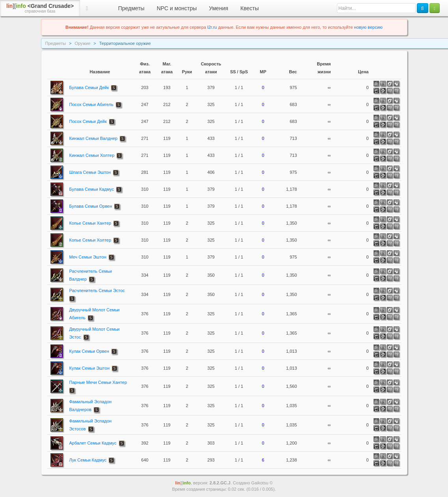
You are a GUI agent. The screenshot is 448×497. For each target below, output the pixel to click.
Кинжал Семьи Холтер (92, 155)
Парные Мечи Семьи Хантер (98, 382)
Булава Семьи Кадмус (92, 189)
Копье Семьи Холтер (90, 240)
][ (40, 8)
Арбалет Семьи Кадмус (93, 443)
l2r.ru (212, 27)
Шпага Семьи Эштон (90, 172)
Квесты (250, 8)
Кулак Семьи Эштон (89, 368)
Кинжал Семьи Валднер (94, 138)
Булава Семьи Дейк (89, 87)
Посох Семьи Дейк (88, 121)
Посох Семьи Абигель (91, 104)
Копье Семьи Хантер (90, 223)
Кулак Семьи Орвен (89, 351)
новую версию (368, 27)
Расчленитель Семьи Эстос (97, 290)
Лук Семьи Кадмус (88, 460)
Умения (218, 8)
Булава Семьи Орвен (91, 206)
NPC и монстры (177, 8)
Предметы (131, 8)
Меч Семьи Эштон (88, 257)
